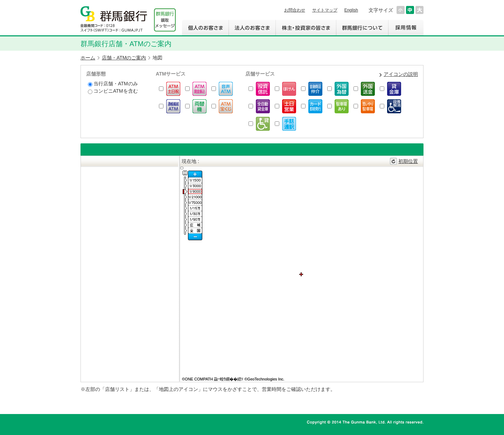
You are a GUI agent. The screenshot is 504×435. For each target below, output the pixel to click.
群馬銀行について (362, 28)
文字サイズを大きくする (419, 10)
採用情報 (406, 28)
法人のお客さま (252, 28)
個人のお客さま (205, 28)
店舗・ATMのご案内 (124, 58)
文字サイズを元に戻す (410, 10)
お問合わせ (295, 10)
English (351, 10)
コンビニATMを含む (113, 91)
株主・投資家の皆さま (306, 28)
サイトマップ (325, 10)
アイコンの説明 (401, 74)
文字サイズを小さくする (401, 10)
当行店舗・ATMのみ (113, 84)
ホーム (88, 58)
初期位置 (408, 161)
